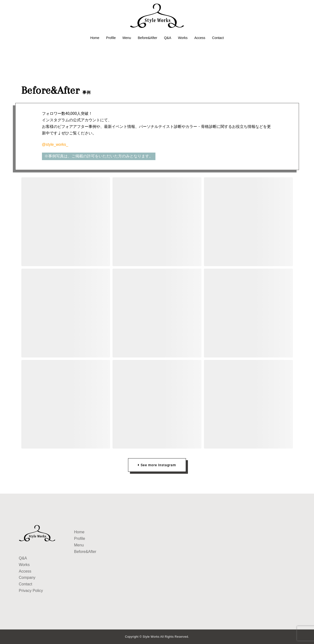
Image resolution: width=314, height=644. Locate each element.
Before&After (147, 38)
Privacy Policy (31, 591)
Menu (127, 38)
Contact (218, 38)
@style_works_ (55, 144)
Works (183, 38)
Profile (111, 38)
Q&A (168, 38)
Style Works (151, 637)
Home (95, 38)
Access (200, 38)
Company (27, 578)
